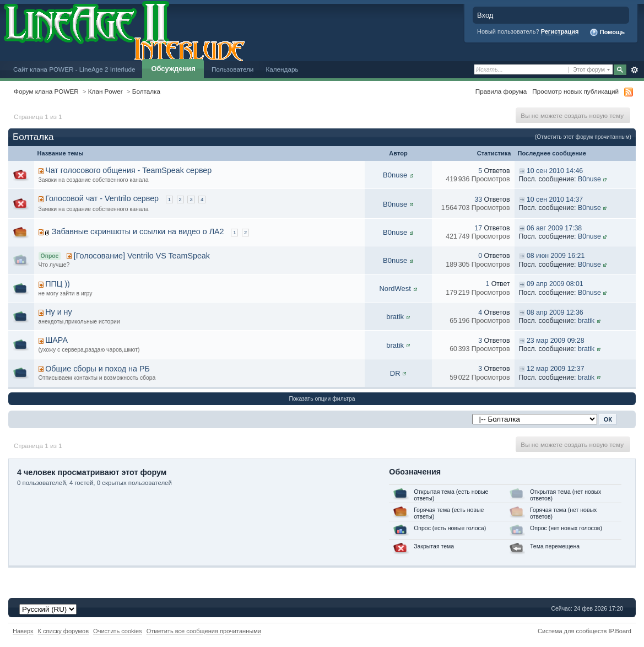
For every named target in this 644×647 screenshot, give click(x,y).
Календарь (282, 69)
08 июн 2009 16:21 (556, 256)
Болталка (146, 91)
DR (395, 373)
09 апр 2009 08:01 (555, 284)
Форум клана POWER (46, 91)
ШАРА (56, 340)
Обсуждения (173, 69)
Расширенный (634, 70)
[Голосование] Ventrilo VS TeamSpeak (142, 256)
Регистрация (560, 31)
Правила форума (501, 91)
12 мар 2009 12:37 (556, 369)
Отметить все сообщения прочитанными (204, 631)
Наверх (23, 631)
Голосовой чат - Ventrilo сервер (102, 198)
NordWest (395, 289)
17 (478, 228)
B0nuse (395, 175)
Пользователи (233, 69)
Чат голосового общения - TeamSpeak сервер (128, 170)
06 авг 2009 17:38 (554, 228)
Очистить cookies (118, 631)
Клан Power (105, 91)
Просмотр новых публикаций (575, 91)
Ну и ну (58, 312)
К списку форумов (64, 631)
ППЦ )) (58, 284)
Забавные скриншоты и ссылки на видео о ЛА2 (138, 231)
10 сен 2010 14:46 (555, 171)
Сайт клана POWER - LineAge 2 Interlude (74, 69)
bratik (395, 317)
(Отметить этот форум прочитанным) (583, 137)
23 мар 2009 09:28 (556, 341)
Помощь (607, 33)
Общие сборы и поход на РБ (98, 369)
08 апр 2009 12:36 (555, 312)
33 (478, 200)
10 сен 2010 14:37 (555, 200)
